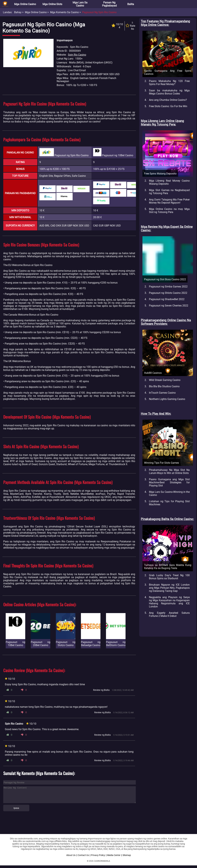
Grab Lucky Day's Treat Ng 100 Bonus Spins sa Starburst (169, 577)
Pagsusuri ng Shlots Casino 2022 (168, 293)
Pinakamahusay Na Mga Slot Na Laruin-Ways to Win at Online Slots (169, 471)
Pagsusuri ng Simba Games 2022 (168, 287)
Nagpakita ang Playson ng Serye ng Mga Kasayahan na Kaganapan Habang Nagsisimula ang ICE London (169, 602)
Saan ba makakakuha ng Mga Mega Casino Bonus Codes (169, 92)
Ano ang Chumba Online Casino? (168, 100)
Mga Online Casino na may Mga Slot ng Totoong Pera (169, 211)
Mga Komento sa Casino (64, 12)
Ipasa (16, 808)
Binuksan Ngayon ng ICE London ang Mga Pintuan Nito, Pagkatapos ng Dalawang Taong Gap (169, 588)
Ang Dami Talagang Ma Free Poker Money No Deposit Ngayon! (169, 201)
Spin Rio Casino (77, 55)
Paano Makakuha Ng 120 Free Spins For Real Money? (169, 83)
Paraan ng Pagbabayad (109, 4)
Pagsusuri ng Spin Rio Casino (99, 12)
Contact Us (83, 855)
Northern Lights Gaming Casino (167, 399)
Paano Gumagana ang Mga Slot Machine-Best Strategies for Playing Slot (169, 482)
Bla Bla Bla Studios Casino (164, 386)
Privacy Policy (98, 855)
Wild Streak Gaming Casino (165, 380)
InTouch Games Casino (162, 393)
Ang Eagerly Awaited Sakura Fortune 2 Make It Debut (169, 614)
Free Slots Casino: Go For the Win (168, 106)
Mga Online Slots (52, 4)
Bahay (18, 12)
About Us (71, 855)
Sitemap (127, 855)
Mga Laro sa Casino (80, 4)
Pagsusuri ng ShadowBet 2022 (167, 299)
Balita (131, 4)
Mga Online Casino (25, 4)
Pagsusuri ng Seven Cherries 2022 (169, 306)
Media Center (114, 855)
